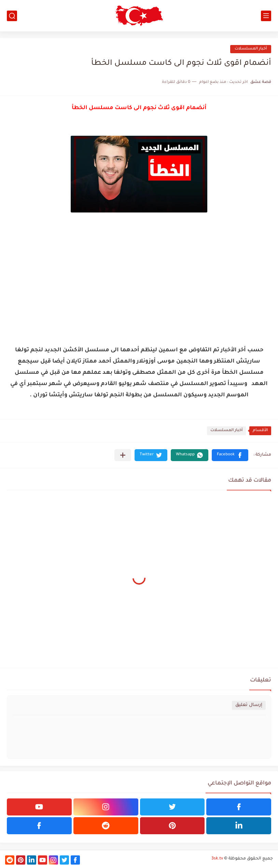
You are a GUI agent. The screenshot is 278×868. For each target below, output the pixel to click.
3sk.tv (217, 859)
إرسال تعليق (249, 705)
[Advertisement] (139, 281)
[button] (230, 455)
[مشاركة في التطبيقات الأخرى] (123, 455)
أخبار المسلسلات (251, 49)
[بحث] (12, 16)
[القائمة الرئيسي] (266, 16)
